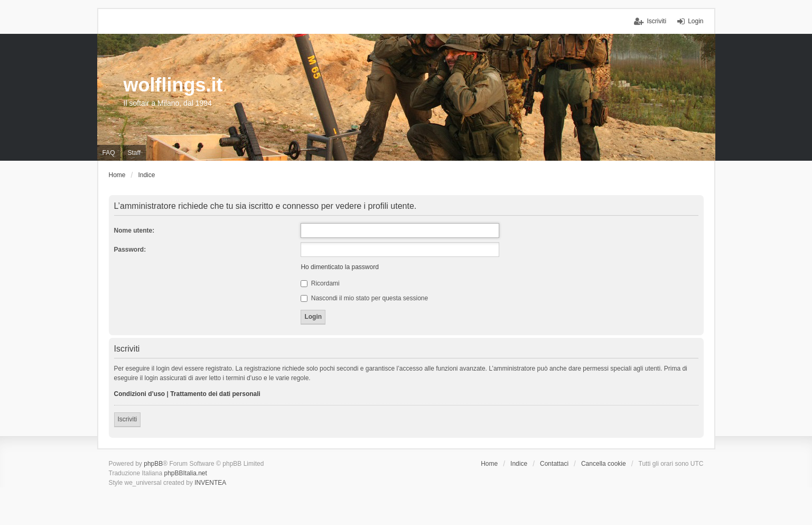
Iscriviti (128, 419)
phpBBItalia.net (185, 473)
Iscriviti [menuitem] (656, 21)
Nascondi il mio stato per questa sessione (364, 298)
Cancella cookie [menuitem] (604, 464)
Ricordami (320, 283)
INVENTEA (210, 483)
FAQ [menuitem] (109, 153)
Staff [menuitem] (134, 153)
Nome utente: (134, 231)
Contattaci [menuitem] (554, 464)
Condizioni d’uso (140, 394)
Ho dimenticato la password (339, 267)
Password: (130, 250)
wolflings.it (173, 85)
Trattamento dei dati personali (215, 394)
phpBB (153, 464)
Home (489, 464)
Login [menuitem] (696, 21)
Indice (519, 464)
